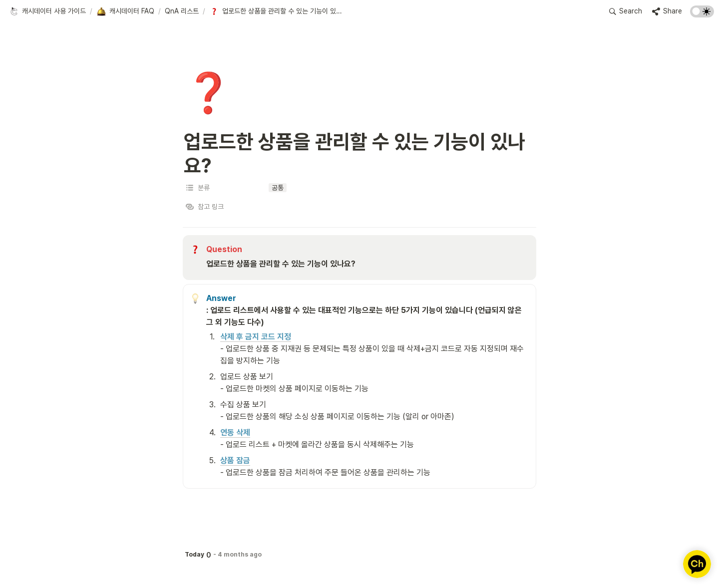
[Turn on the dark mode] (702, 15)
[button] (47, 11)
